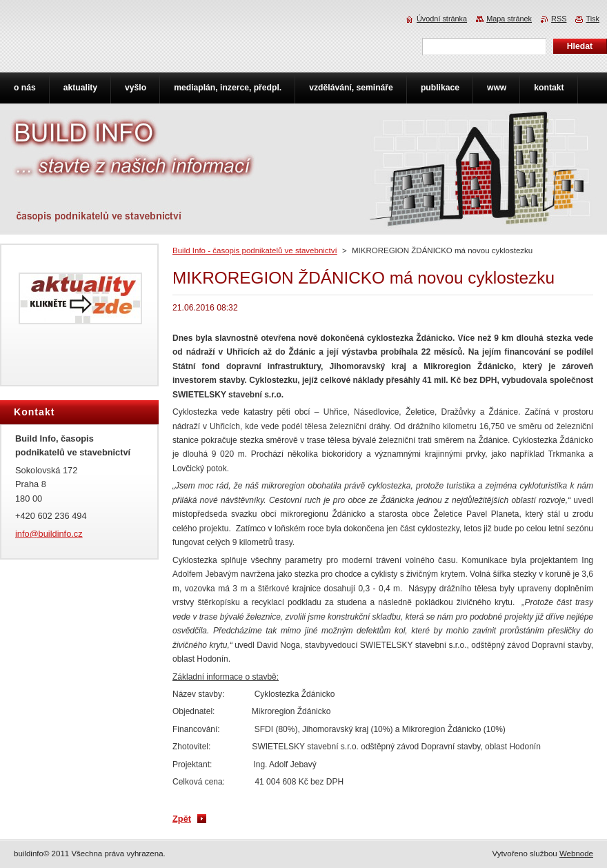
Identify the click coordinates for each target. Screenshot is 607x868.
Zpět (182, 819)
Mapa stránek (509, 19)
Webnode (576, 854)
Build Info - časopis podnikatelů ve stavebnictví (255, 250)
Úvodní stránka (442, 19)
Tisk (593, 19)
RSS (559, 19)
